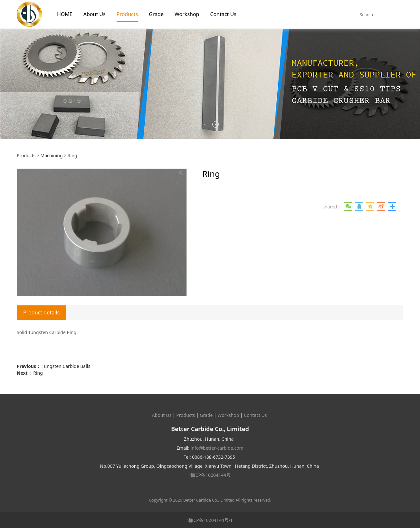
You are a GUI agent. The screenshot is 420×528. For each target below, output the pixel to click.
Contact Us (223, 14)
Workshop (187, 14)
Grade (156, 14)
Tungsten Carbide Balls (66, 366)
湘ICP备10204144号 (210, 475)
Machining (51, 155)
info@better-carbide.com (217, 448)
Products (127, 14)
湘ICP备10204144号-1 (210, 520)
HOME (65, 14)
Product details (41, 312)
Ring (38, 373)
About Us (95, 14)
